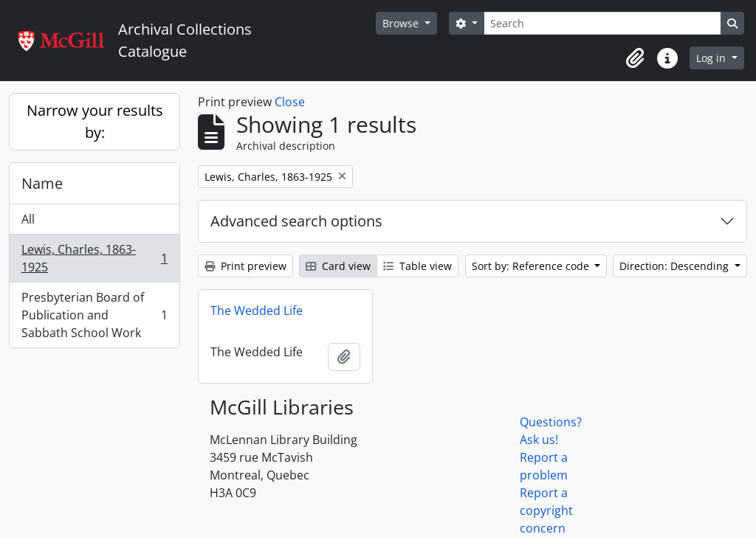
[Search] (602, 23)
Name (42, 183)
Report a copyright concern (546, 510)
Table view (417, 266)
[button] (635, 58)
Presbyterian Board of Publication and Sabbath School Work (94, 315)
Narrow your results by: (95, 121)
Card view (338, 266)
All (28, 219)
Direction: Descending (676, 266)
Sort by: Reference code (532, 266)
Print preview (245, 266)
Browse (402, 23)
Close (290, 102)
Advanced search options (296, 221)
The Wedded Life (257, 311)
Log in (712, 58)
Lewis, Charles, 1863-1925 (94, 258)
